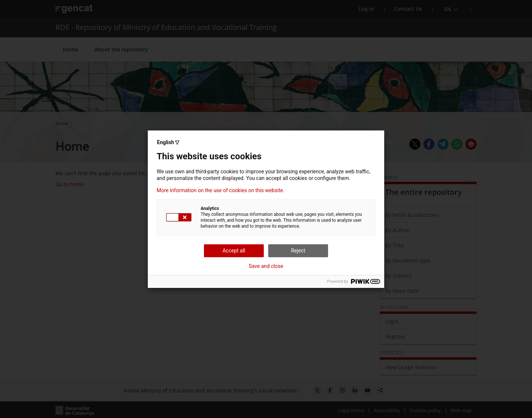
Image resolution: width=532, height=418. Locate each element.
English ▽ (168, 142)
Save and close (266, 266)
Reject (298, 251)
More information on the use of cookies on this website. (221, 190)
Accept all (234, 251)
